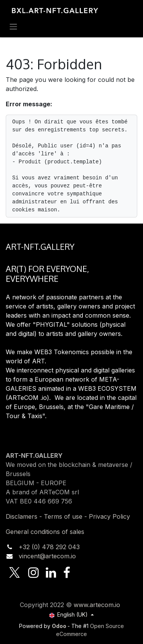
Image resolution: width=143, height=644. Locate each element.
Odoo (60, 626)
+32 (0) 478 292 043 (49, 547)
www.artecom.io (97, 605)
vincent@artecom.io (47, 556)
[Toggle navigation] (13, 26)
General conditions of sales (45, 532)
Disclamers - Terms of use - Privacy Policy (68, 516)
